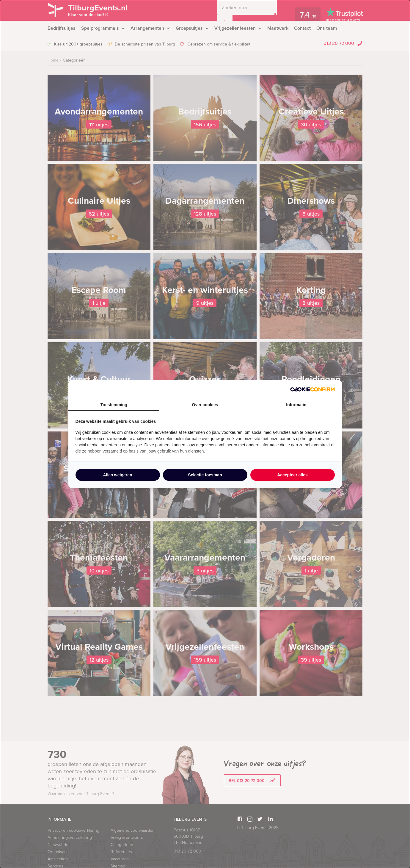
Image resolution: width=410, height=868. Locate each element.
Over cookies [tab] (205, 405)
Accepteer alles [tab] (292, 475)
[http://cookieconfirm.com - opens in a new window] (312, 389)
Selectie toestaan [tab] (205, 475)
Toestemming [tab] (114, 405)
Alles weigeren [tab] (117, 475)
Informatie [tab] (296, 405)
